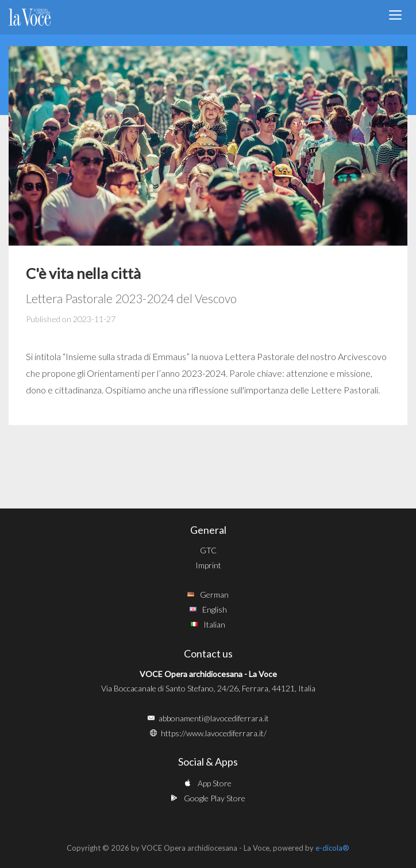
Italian (214, 624)
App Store (215, 783)
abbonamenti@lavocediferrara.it (214, 718)
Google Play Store (215, 798)
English (215, 609)
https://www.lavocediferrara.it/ (214, 733)
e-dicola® (332, 848)
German (214, 594)
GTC (208, 550)
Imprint (208, 565)
